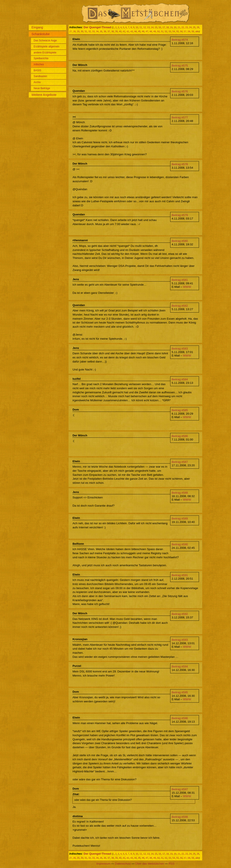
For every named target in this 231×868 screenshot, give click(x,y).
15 (156, 27)
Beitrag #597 (180, 789)
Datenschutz (123, 864)
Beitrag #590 (180, 544)
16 (160, 27)
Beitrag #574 (180, 40)
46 (143, 31)
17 (164, 27)
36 (105, 31)
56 (181, 31)
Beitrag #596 (180, 718)
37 (109, 31)
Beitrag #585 (180, 410)
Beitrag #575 (180, 66)
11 (141, 27)
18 (167, 27)
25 (194, 27)
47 (147, 31)
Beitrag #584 (180, 379)
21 (179, 27)
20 (175, 27)
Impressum (103, 864)
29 (78, 31)
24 (190, 27)
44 (136, 31)
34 (97, 31)
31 (86, 31)
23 (187, 27)
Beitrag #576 (180, 91)
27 (70, 31)
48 (151, 31)
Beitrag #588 (180, 493)
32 (90, 31)
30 (82, 31)
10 (137, 27)
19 (171, 27)
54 (174, 31)
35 (101, 31)
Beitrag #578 (180, 164)
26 (198, 27)
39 (116, 31)
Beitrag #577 (180, 117)
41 (124, 31)
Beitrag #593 (180, 640)
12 (145, 27)
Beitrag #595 (180, 692)
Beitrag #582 (180, 306)
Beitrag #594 (180, 667)
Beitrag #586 (180, 436)
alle (197, 31)
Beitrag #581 (180, 280)
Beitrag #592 (180, 614)
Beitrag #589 (180, 519)
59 (193, 31)
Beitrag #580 (180, 241)
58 (189, 31)
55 (177, 31)
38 (113, 31)
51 (162, 31)
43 (132, 31)
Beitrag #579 (180, 215)
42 (128, 31)
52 (166, 31)
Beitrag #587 (180, 462)
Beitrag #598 (180, 817)
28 (74, 31)
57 (185, 31)
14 (152, 27)
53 (170, 31)
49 (155, 31)
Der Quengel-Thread (97, 27)
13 (148, 27)
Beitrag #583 (180, 349)
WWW (187, 287)
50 (158, 31)
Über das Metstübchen (150, 864)
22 (183, 27)
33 (93, 31)
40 (120, 31)
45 (139, 31)
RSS (171, 864)
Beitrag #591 (180, 575)
